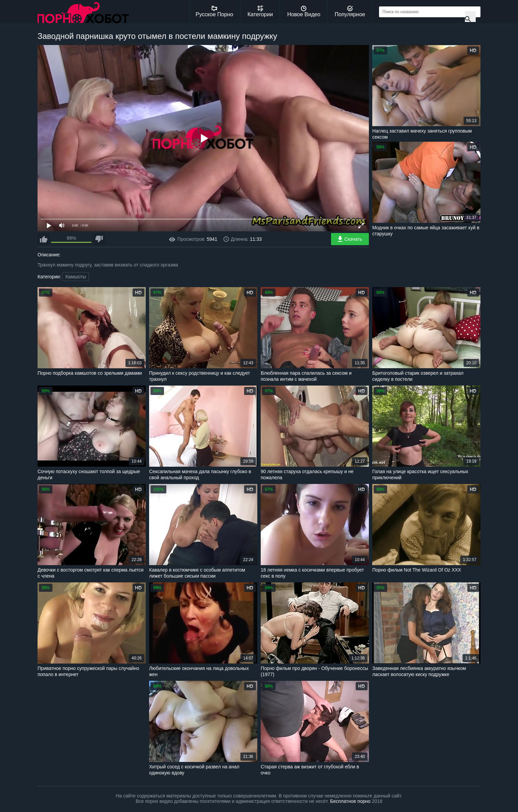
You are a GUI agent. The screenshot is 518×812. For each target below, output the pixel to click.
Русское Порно (215, 11)
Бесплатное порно (350, 801)
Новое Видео (304, 11)
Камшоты (76, 277)
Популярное (350, 11)
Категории (260, 11)
